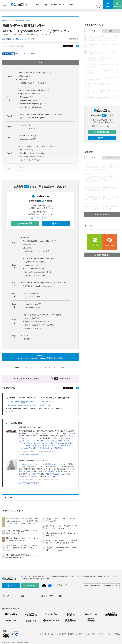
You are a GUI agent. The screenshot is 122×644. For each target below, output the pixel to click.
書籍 (71, 5)
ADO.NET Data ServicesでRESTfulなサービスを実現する (29, 405)
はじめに (22, 69)
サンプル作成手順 (27, 125)
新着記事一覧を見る (102, 214)
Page (9, 76)
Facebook (55, 476)
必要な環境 (23, 80)
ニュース (37, 5)
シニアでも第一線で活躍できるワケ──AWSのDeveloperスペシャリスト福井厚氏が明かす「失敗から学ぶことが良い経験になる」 (22, 521)
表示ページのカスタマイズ (35, 328)
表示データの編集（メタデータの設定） (40, 325)
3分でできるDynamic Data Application (32, 118)
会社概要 (79, 634)
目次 (58, 62)
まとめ (26, 336)
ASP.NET (20, 46)
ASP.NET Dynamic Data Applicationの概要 (34, 90)
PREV (16, 368)
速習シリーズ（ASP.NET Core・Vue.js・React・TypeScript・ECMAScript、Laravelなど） (46, 443)
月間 (111, 31)
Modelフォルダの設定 (28, 136)
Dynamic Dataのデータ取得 (30, 94)
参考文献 (27, 339)
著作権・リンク (50, 634)
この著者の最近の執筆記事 (29, 455)
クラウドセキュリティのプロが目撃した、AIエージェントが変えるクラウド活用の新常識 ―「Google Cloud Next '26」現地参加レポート (102, 168)
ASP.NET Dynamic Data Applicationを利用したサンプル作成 (40, 114)
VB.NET (11, 46)
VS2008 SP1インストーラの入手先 (33, 83)
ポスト (67, 46)
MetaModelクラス (27, 97)
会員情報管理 (61, 634)
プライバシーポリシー (105, 634)
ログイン (56, 224)
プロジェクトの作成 (28, 128)
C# (4, 46)
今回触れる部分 (24, 76)
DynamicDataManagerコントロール (33, 104)
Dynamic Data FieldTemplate (31, 107)
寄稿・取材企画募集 (92, 586)
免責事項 (71, 634)
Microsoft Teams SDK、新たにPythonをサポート (104, 84)
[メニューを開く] (5, 5)
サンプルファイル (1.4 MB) (25, 54)
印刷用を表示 (9, 388)
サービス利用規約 (90, 634)
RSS (48, 474)
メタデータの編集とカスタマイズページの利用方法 (37, 146)
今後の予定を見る (102, 255)
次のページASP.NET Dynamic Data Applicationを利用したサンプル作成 (40, 357)
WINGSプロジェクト (28, 438)
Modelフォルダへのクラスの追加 (32, 153)
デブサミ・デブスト (58, 5)
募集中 (51, 472)
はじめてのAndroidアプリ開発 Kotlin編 (35, 448)
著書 (34, 474)
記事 (46, 5)
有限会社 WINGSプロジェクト (56, 464)
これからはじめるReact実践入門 (61, 446)
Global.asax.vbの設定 (28, 139)
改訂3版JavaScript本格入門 (36, 446)
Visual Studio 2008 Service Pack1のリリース (35, 73)
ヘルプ (41, 634)
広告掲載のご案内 (111, 586)
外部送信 (117, 634)
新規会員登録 (24, 224)
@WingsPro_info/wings (28, 476)
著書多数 (58, 448)
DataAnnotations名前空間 (30, 100)
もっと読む (10, 411)
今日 (93, 31)
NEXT (65, 368)
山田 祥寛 (5, 39)
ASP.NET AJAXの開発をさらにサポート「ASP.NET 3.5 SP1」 (31, 402)
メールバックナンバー (41, 218)
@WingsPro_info (58, 474)
